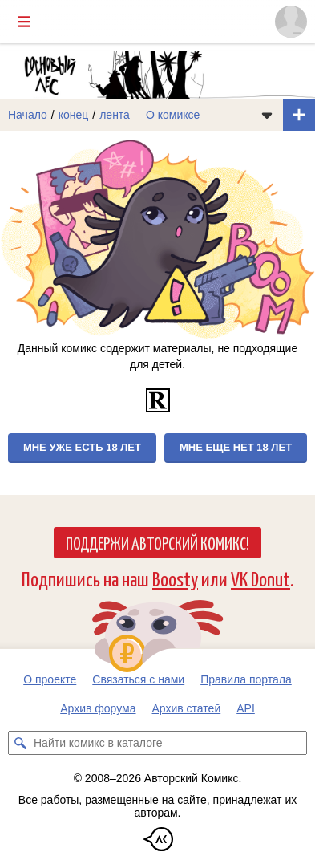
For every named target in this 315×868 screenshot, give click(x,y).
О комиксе (173, 115)
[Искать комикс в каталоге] (20, 743)
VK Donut (260, 578)
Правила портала (246, 679)
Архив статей (187, 708)
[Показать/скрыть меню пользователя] (291, 22)
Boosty (175, 578)
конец (74, 115)
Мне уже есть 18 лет (82, 447)
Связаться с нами (138, 679)
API (246, 708)
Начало (28, 115)
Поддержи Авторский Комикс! (157, 542)
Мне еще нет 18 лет (236, 447)
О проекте (50, 679)
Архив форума (98, 708)
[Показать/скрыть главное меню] (24, 22)
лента (115, 115)
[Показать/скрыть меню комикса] (267, 115)
